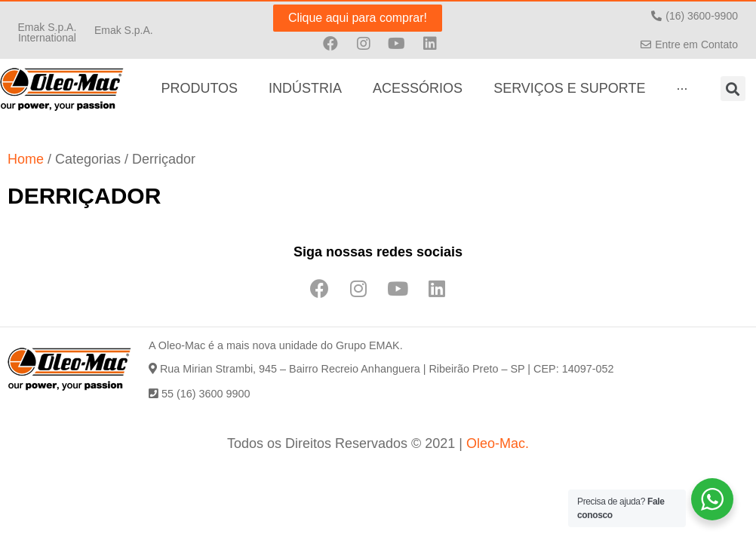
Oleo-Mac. (498, 443)
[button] (47, 32)
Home (26, 159)
